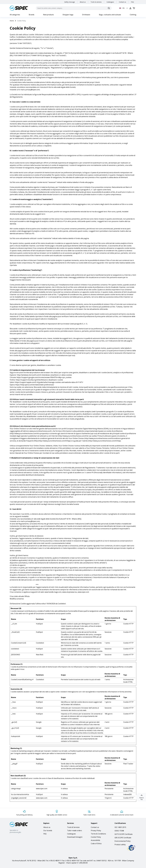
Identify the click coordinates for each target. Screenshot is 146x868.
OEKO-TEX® (119, 831)
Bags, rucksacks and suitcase (110, 15)
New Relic (40, 655)
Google (39, 722)
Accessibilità (95, 840)
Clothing (133, 15)
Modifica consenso (17, 599)
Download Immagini (75, 837)
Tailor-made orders (75, 831)
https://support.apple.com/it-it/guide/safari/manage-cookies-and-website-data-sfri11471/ (49, 382)
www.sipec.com (32, 53)
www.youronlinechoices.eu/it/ (44, 426)
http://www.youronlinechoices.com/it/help (104, 441)
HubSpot (39, 624)
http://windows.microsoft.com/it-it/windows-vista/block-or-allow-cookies (44, 375)
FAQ (132, 2)
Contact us (122, 2)
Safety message (70, 2)
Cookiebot (62, 604)
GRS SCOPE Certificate (123, 838)
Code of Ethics (96, 844)
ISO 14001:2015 (120, 827)
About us (83, 2)
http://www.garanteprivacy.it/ (80, 580)
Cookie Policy (96, 837)
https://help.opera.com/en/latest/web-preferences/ (35, 385)
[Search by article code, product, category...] (74, 8)
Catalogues (110, 2)
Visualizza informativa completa (116, 39)
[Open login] (130, 8)
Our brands (48, 831)
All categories (15, 15)
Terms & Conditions (98, 834)
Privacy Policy (96, 831)
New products (48, 15)
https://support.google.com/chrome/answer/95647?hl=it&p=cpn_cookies (44, 377)
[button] (124, 8)
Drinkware (86, 15)
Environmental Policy (123, 841)
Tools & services (96, 2)
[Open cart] (134, 8)
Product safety (120, 845)
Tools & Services (73, 827)
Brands (32, 15)
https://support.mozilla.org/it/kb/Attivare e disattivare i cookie (39, 380)
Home (12, 21)
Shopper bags (68, 15)
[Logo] (19, 8)
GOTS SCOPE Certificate (124, 834)
